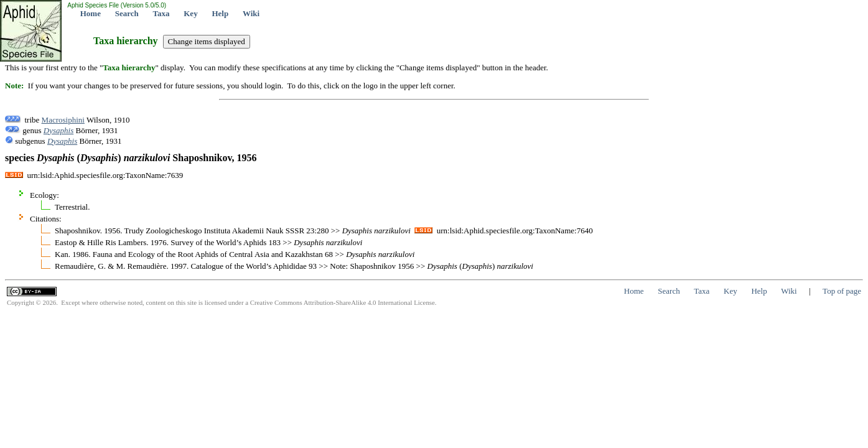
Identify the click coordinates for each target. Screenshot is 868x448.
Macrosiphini (63, 120)
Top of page (842, 291)
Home (91, 13)
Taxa (161, 13)
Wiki (251, 13)
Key (190, 13)
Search (127, 13)
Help (220, 13)
